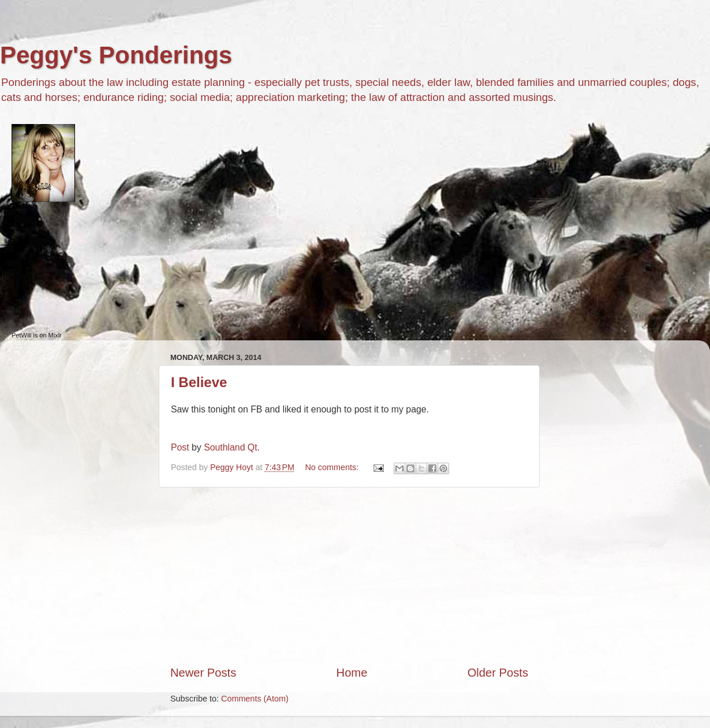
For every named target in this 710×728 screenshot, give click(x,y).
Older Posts (498, 673)
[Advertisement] (349, 576)
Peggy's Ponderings (116, 55)
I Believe (199, 382)
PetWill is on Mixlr (37, 335)
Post (180, 447)
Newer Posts (203, 673)
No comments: (333, 467)
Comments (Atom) (255, 699)
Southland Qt (230, 447)
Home (352, 673)
